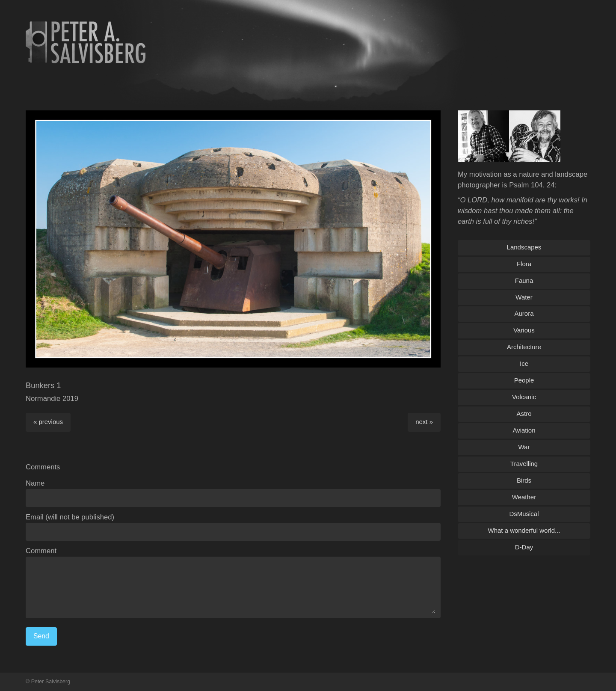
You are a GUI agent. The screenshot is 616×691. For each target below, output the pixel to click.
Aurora (524, 313)
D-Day (524, 547)
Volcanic (524, 397)
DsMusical (524, 514)
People (524, 380)
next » (424, 422)
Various (524, 330)
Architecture (524, 347)
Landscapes (524, 247)
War (524, 447)
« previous (48, 422)
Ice (524, 363)
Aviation (524, 430)
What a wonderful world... (524, 530)
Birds (524, 480)
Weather (524, 497)
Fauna (524, 280)
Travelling (524, 464)
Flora (524, 264)
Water (524, 297)
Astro (524, 414)
